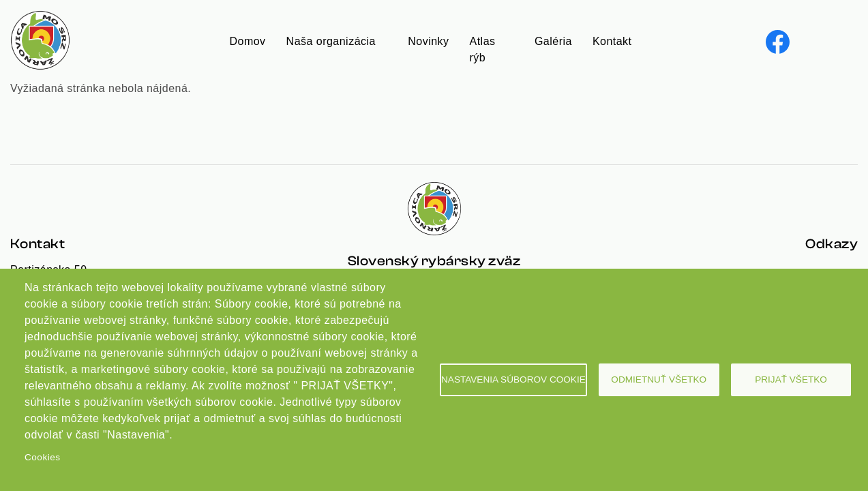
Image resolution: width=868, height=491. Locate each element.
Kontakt (612, 41)
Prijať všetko (791, 380)
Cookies (42, 457)
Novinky (428, 41)
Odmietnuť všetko (659, 380)
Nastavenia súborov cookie (513, 380)
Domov (248, 41)
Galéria (553, 41)
